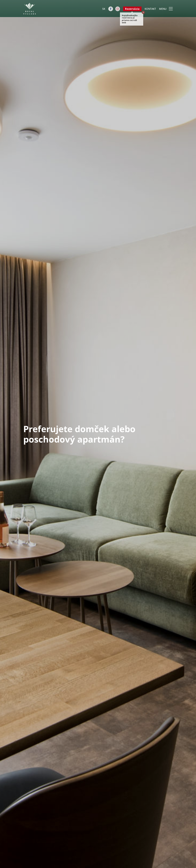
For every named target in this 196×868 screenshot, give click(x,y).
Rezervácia (132, 9)
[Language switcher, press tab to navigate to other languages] (104, 9)
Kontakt (150, 9)
